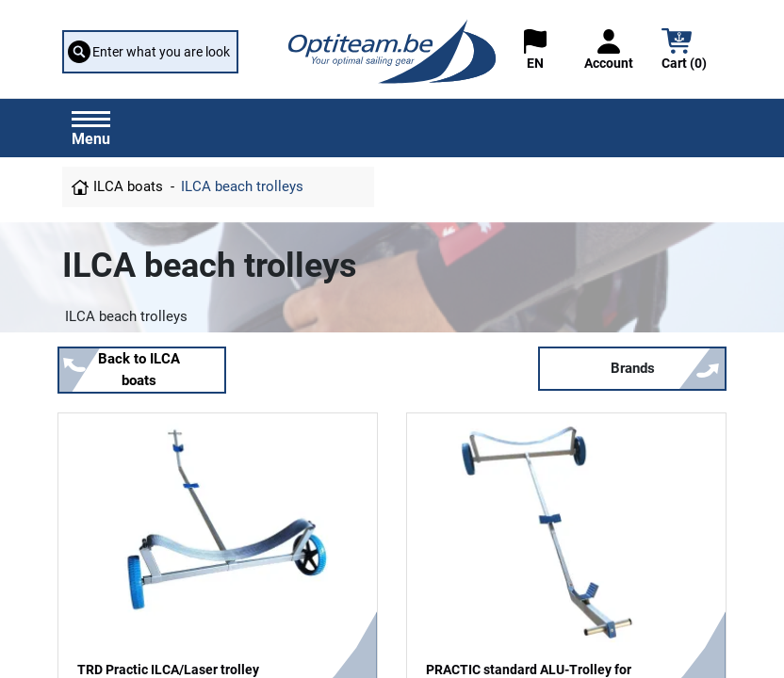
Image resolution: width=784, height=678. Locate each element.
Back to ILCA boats (139, 370)
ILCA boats (128, 186)
